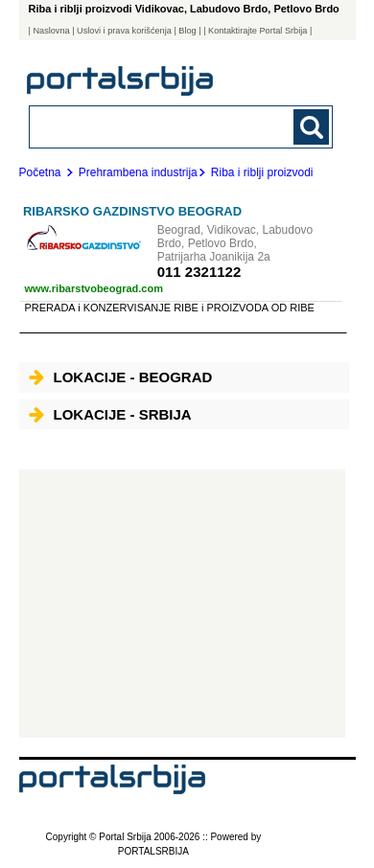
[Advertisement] (183, 604)
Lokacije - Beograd (121, 377)
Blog (187, 31)
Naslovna (51, 31)
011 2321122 (199, 272)
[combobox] (153, 126)
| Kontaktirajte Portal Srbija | (257, 31)
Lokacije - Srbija (110, 414)
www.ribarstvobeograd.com (94, 288)
